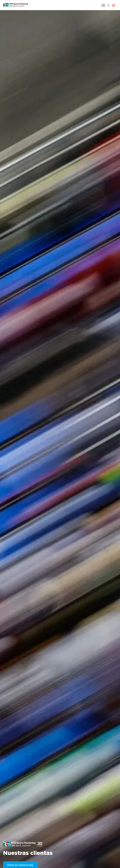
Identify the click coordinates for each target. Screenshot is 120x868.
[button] (114, 5)
